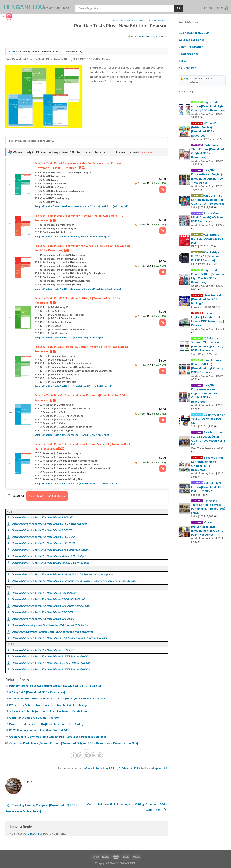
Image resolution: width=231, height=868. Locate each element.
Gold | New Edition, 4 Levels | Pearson (34, 717)
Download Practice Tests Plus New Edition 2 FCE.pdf (40, 517)
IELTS (165, 20)
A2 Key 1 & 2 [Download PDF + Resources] (37, 692)
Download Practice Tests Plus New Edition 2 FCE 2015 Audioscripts (48, 550)
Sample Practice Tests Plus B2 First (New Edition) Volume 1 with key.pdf (73, 386)
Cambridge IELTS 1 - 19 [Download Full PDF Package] (206, 256)
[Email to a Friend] (87, 755)
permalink (162, 768)
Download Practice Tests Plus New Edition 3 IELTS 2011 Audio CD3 (48, 669)
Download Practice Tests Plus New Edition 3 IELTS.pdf (41, 650)
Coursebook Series (192, 40)
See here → (149, 152)
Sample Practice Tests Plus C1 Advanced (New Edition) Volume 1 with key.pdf (76, 483)
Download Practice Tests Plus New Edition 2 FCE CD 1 (41, 530)
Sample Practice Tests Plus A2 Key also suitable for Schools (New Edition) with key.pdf (81, 206)
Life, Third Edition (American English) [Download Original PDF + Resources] (204, 393)
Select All (16, 496)
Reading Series (189, 54)
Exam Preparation (191, 47)
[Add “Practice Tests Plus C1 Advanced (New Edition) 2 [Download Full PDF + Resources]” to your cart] (163, 420)
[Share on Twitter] (80, 755)
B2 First (140, 20)
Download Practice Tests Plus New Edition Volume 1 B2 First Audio (48, 563)
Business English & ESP (194, 33)
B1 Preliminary (126, 20)
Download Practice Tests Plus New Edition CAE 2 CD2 (41, 619)
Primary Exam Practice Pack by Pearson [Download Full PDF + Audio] (55, 686)
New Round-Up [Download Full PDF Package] (208, 299)
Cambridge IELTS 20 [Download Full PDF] (207, 238)
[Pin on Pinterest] (93, 755)
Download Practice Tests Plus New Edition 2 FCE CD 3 (41, 543)
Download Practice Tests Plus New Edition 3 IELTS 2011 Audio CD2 (48, 663)
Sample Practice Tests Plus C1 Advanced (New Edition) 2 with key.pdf (72, 435)
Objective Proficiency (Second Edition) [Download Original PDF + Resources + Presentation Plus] (74, 743)
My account (52, 8)
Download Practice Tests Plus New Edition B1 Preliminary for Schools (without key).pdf (60, 574)
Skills (182, 61)
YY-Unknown (188, 68)
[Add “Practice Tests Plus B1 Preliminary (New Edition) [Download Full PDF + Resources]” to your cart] (163, 231)
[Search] (179, 8)
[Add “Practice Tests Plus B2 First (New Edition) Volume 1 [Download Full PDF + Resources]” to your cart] (163, 371)
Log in (188, 78)
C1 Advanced (153, 20)
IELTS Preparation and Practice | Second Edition (41, 730)
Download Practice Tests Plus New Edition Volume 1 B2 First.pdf (46, 556)
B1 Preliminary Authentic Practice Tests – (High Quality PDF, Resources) (57, 698)
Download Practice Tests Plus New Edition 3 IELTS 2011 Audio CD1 (48, 656)
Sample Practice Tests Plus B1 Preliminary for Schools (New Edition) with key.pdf (78, 289)
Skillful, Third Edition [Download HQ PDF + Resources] (206, 487)
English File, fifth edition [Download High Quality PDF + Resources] (208, 106)
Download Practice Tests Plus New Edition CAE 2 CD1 (41, 612)
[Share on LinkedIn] (100, 755)
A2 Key (113, 20)
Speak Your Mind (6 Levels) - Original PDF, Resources (208, 217)
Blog (67, 8)
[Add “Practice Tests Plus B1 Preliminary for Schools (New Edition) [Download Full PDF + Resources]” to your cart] (163, 272)
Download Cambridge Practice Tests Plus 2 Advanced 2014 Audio (47, 625)
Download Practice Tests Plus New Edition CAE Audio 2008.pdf (46, 599)
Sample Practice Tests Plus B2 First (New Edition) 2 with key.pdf (69, 338)
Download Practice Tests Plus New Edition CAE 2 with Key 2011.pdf (48, 606)
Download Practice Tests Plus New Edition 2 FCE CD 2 (41, 537)
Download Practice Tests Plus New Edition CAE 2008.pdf (42, 593)
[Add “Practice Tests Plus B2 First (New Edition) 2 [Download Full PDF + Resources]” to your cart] (163, 323)
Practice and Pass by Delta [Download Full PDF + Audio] (46, 724)
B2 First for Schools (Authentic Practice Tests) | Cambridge (49, 705)
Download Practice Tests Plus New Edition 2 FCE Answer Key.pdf (47, 524)
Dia (166, 36)
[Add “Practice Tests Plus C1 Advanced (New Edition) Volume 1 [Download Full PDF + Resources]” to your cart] (163, 468)
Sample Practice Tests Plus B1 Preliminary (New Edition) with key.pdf (72, 236)
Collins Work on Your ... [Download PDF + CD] (208, 419)
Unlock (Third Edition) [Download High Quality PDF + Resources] (208, 199)
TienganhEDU (21, 7)
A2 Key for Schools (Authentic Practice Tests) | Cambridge (48, 711)
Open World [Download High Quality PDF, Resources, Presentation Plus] (58, 736)
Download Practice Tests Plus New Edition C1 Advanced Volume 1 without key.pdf (57, 638)
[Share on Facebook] (74, 755)
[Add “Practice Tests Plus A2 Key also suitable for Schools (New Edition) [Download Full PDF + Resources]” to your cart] (163, 189)
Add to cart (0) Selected (47, 496)
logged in (33, 833)
